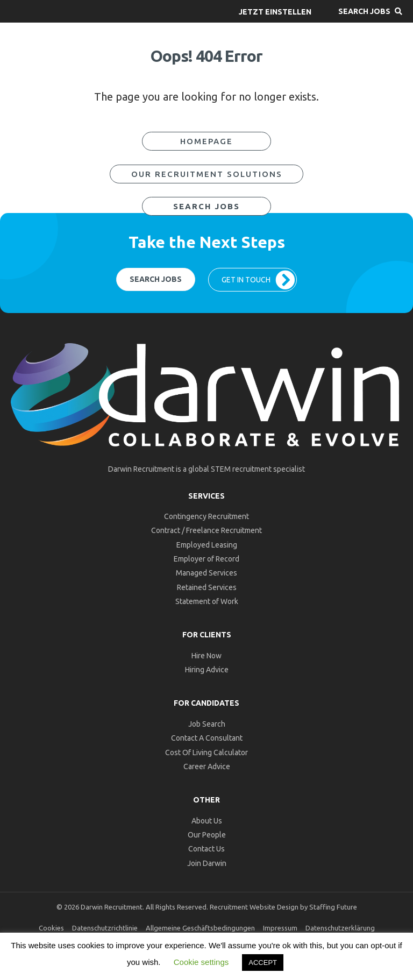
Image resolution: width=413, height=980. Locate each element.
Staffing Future (333, 907)
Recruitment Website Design (254, 907)
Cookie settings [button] (201, 962)
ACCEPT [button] (263, 963)
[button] (275, 11)
